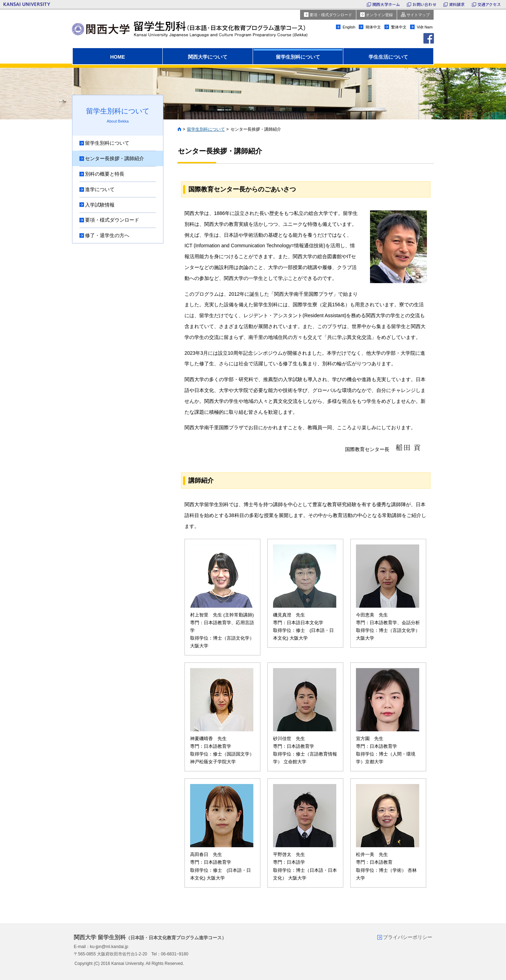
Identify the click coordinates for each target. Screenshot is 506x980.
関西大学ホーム (386, 4)
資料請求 (457, 4)
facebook (429, 38)
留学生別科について (206, 129)
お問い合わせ (424, 4)
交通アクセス (489, 4)
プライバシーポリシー (408, 937)
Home (179, 129)
